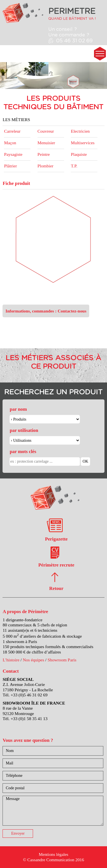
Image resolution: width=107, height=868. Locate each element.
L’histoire (11, 660)
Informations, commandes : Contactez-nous (46, 311)
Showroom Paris (62, 660)
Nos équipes (34, 660)
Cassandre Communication (51, 860)
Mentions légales (53, 854)
